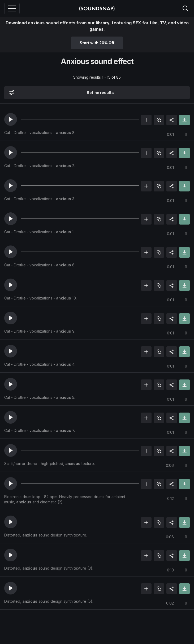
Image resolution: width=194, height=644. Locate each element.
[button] (11, 119)
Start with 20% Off (97, 43)
